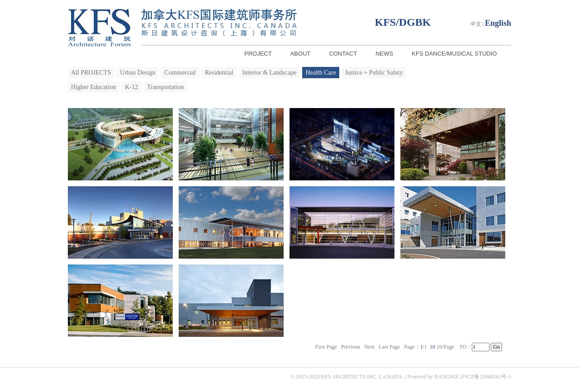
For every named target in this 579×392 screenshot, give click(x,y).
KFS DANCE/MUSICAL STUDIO (454, 54)
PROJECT (258, 54)
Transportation (166, 87)
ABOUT (301, 54)
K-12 (131, 87)
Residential (219, 73)
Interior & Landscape (270, 73)
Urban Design (138, 73)
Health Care (320, 73)
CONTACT (343, 54)
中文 (476, 24)
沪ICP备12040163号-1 (486, 377)
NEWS (384, 54)
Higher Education (93, 87)
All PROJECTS (91, 73)
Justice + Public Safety (374, 73)
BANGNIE (446, 377)
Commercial (180, 73)
